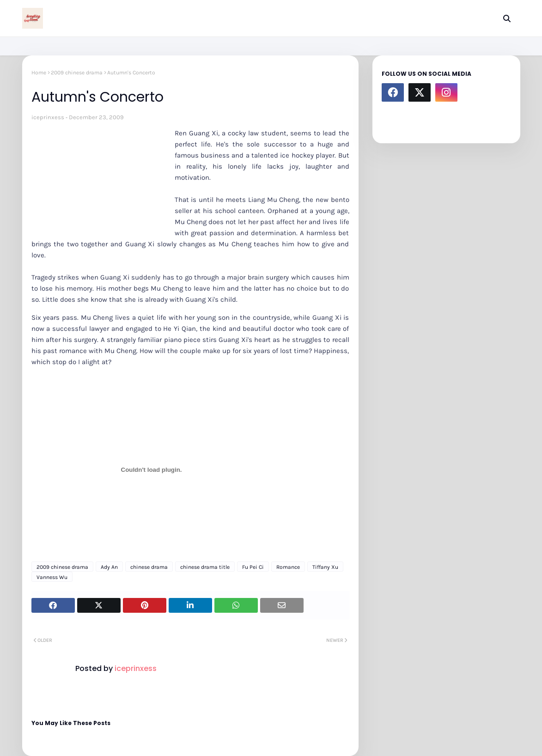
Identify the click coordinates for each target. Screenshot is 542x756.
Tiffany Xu (325, 567)
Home (39, 73)
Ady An (109, 567)
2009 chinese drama (77, 73)
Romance (288, 567)
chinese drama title (205, 567)
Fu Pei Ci (253, 567)
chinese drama (149, 567)
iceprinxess (48, 117)
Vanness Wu (52, 577)
